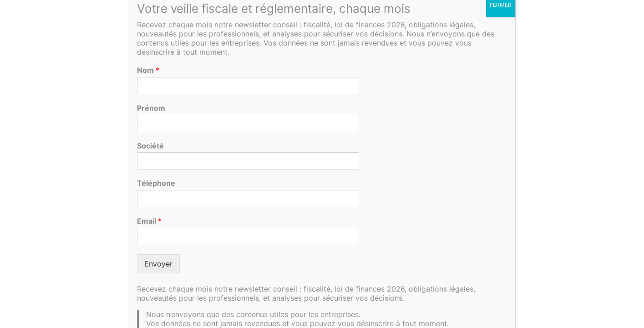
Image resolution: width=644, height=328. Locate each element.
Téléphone (156, 183)
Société (150, 146)
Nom (148, 70)
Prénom (151, 108)
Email (149, 221)
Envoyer (158, 264)
